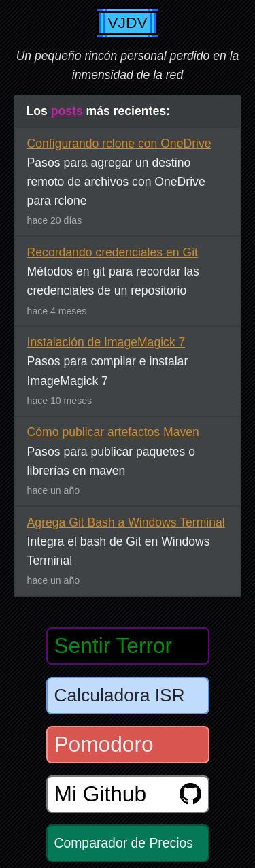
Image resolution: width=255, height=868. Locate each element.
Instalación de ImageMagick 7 (106, 342)
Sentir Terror (114, 646)
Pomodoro (104, 744)
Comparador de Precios (124, 843)
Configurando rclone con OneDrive (119, 144)
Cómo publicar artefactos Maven (113, 432)
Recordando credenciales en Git (113, 252)
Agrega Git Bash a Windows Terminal (126, 522)
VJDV (127, 22)
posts (67, 111)
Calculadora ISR (120, 695)
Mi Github (128, 794)
